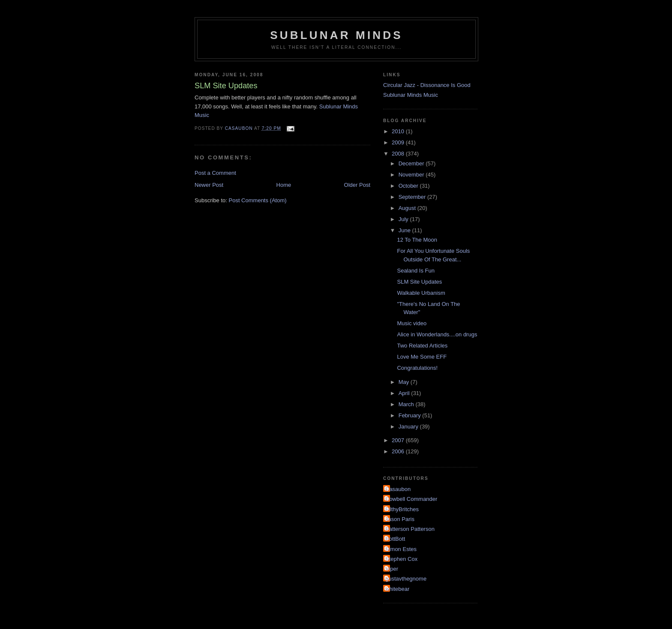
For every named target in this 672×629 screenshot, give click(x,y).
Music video (412, 323)
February (411, 415)
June (405, 230)
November (412, 175)
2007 (399, 440)
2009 (399, 142)
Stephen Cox (401, 559)
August (408, 208)
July (404, 219)
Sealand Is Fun (415, 271)
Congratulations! (417, 368)
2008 (399, 154)
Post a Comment (215, 173)
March (407, 404)
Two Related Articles (422, 346)
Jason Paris (400, 519)
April (405, 393)
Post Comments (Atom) (258, 200)
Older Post (357, 185)
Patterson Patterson (410, 529)
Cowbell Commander (411, 499)
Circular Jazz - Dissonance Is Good (427, 85)
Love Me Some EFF (422, 357)
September (413, 197)
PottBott (395, 539)
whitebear (397, 589)
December (412, 163)
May (405, 382)
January (409, 427)
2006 (399, 451)
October (409, 186)
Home (284, 185)
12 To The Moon (417, 240)
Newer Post (209, 185)
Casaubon (398, 489)
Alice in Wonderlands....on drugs (437, 334)
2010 (399, 131)
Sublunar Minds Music (411, 95)
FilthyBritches (402, 509)
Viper (392, 569)
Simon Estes (401, 549)
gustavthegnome (406, 579)
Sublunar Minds (336, 35)
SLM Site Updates (419, 282)
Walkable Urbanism (421, 293)
